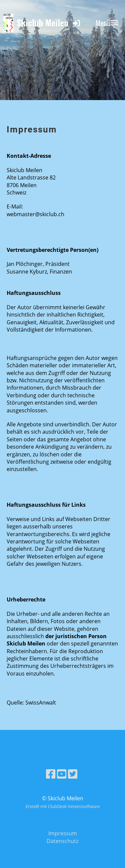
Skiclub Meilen (42, 23)
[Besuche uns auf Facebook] (51, 774)
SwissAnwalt (41, 703)
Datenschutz (62, 841)
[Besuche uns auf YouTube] (62, 774)
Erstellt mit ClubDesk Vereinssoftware (63, 806)
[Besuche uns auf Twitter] (73, 774)
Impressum (63, 833)
